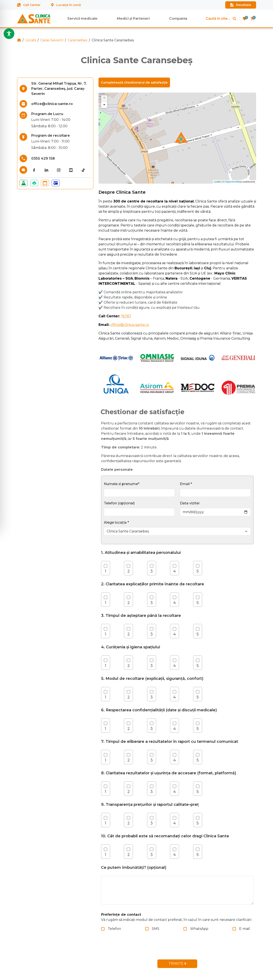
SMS (156, 929)
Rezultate (241, 5)
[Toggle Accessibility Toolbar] (9, 34)
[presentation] (136, 948)
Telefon (114, 929)
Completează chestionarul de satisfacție (134, 82)
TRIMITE (177, 964)
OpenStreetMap (234, 182)
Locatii (31, 40)
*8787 (126, 316)
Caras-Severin (52, 40)
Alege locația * (116, 522)
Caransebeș (78, 40)
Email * (186, 484)
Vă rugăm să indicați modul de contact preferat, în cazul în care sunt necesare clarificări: (176, 917)
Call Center (29, 5)
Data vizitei (190, 503)
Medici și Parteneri (133, 19)
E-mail (245, 929)
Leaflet (217, 182)
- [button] (104, 105)
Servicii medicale (82, 19)
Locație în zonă (66, 5)
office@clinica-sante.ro (130, 325)
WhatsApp (199, 929)
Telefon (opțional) (119, 503)
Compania (178, 19)
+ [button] (104, 98)
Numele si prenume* (122, 484)
